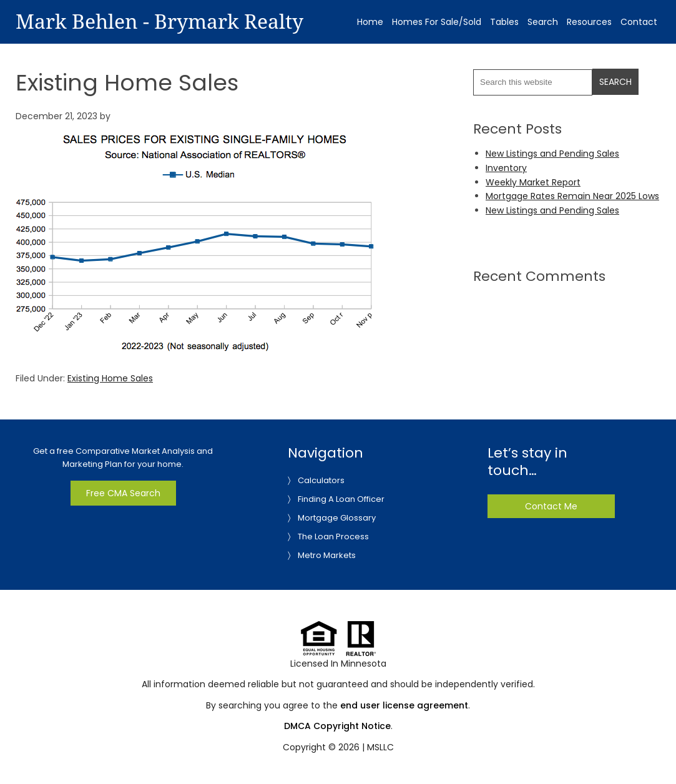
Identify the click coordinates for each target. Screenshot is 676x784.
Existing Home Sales (110, 378)
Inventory (506, 168)
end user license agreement (404, 705)
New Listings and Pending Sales (552, 154)
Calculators (321, 480)
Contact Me (551, 506)
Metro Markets (327, 555)
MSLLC (380, 747)
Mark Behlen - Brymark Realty (159, 22)
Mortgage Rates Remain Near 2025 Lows (572, 196)
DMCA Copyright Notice (337, 726)
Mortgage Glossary (337, 518)
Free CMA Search (123, 493)
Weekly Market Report (533, 182)
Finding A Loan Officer (341, 499)
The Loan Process (333, 537)
